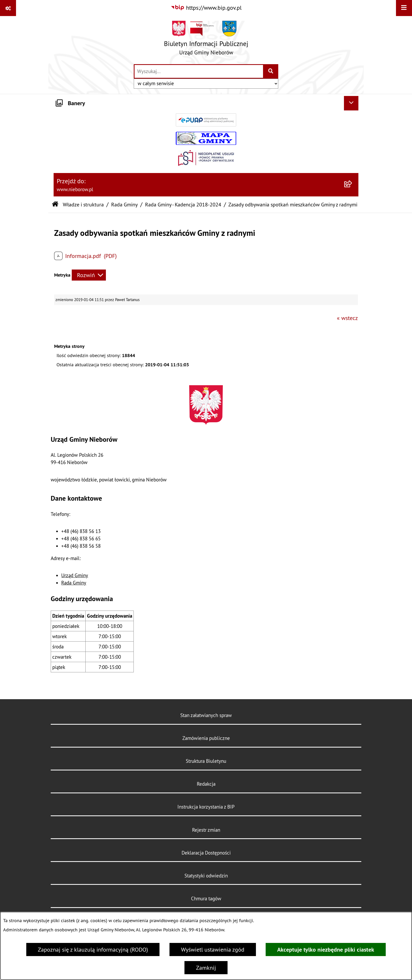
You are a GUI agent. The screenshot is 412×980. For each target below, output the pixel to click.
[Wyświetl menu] (404, 8)
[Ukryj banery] (351, 103)
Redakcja (206, 784)
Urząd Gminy (75, 575)
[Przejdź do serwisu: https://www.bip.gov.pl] (206, 8)
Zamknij (206, 968)
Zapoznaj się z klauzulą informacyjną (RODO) (93, 949)
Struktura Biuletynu (206, 761)
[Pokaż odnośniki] (8, 8)
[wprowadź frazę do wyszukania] (199, 71)
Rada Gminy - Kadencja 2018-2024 (183, 204)
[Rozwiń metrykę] (89, 275)
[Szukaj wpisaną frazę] (271, 71)
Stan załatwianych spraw (206, 715)
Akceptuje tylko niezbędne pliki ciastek (326, 949)
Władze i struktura (83, 204)
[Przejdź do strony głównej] (206, 40)
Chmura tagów (206, 898)
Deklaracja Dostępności (206, 853)
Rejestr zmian (206, 830)
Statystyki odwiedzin (206, 876)
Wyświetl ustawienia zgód (213, 949)
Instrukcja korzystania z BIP (206, 807)
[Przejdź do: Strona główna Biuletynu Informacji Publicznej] (55, 205)
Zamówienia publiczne (206, 738)
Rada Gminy (124, 204)
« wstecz (347, 318)
